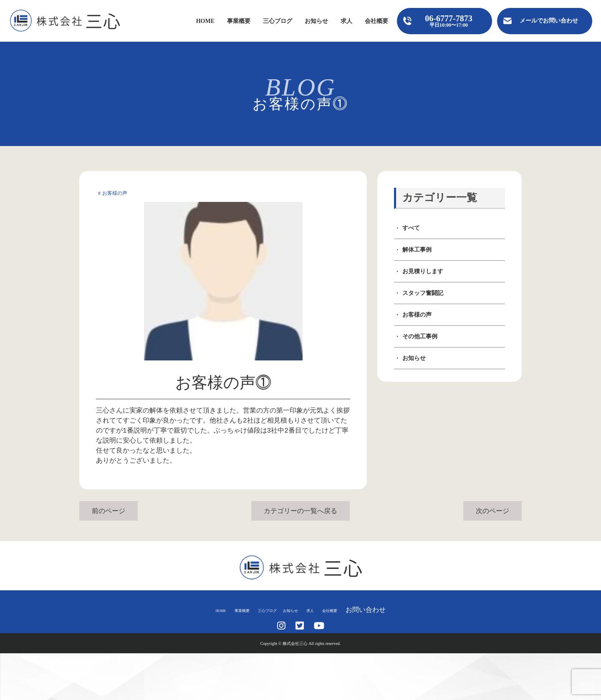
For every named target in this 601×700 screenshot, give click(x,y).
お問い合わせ (398, 610)
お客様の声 (417, 315)
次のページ (492, 511)
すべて (411, 228)
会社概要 (376, 21)
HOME (205, 21)
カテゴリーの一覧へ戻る (300, 511)
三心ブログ (278, 21)
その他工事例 (420, 336)
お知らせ (316, 21)
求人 (346, 21)
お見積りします (423, 271)
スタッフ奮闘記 (423, 293)
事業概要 (239, 21)
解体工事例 (417, 250)
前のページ (109, 511)
